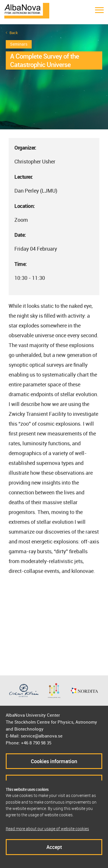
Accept (54, 847)
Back (14, 33)
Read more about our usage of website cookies (47, 829)
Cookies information (54, 761)
